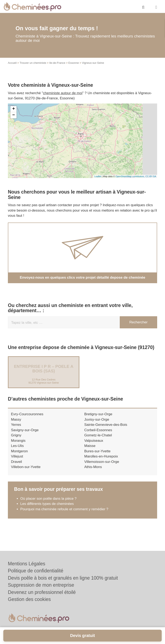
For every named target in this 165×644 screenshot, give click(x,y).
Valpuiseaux (94, 440)
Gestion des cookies (29, 599)
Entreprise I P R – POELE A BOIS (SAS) (44, 369)
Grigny (16, 435)
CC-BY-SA (151, 176)
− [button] (14, 115)
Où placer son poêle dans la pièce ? (48, 498)
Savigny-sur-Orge (25, 430)
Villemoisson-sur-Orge (102, 462)
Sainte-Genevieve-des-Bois (106, 425)
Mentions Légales (27, 564)
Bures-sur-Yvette (98, 451)
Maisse (90, 446)
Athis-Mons (93, 467)
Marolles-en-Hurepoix (101, 456)
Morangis (18, 440)
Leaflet (98, 176)
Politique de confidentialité (36, 571)
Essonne (74, 63)
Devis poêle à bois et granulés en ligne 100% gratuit (63, 578)
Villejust (17, 456)
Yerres (16, 425)
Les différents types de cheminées (47, 504)
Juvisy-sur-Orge (97, 419)
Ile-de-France (57, 63)
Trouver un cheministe (33, 63)
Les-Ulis (17, 446)
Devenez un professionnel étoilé (42, 592)
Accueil (12, 63)
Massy (16, 419)
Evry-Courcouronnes (27, 414)
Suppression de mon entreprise (41, 585)
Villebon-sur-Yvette (26, 467)
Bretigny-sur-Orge (98, 414)
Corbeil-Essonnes (98, 430)
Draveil (16, 462)
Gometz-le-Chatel (98, 435)
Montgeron (19, 451)
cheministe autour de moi (63, 93)
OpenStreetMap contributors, (130, 176)
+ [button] (14, 109)
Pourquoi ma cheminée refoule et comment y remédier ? (65, 509)
